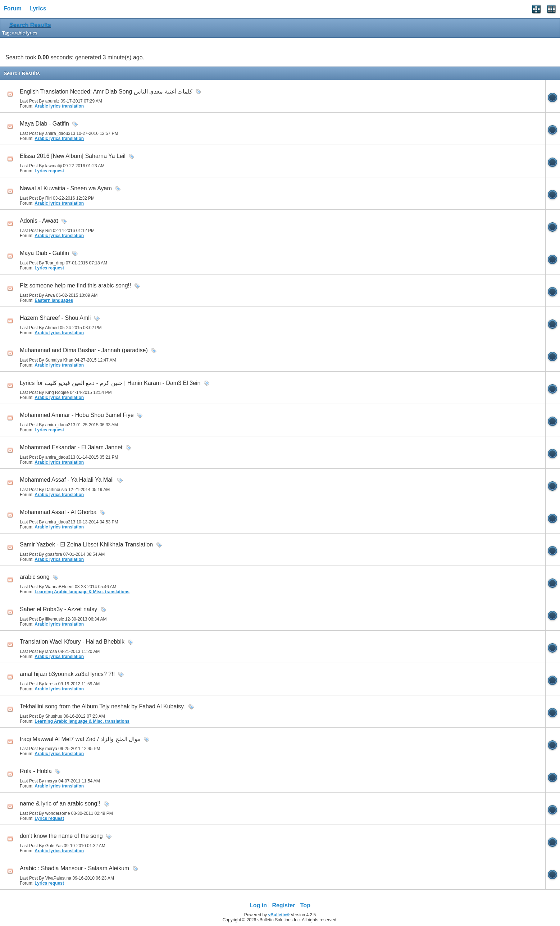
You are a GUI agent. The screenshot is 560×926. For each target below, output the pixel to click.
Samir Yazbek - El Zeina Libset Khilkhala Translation (86, 544)
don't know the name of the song (61, 836)
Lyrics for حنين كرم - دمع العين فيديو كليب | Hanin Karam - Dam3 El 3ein (110, 383)
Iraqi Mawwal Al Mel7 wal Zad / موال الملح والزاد (80, 739)
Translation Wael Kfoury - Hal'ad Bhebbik (72, 642)
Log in (258, 905)
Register (283, 905)
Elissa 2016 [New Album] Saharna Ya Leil (73, 156)
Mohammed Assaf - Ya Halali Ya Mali (67, 480)
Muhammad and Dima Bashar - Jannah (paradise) (84, 350)
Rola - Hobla (36, 771)
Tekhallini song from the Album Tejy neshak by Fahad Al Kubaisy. (102, 706)
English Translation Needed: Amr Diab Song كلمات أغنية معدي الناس (106, 92)
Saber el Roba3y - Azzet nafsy (58, 609)
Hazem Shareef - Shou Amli (55, 318)
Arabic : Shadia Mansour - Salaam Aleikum (74, 868)
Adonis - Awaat (39, 221)
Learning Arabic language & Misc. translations (82, 592)
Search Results (30, 25)
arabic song (35, 577)
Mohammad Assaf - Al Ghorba (58, 512)
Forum (13, 8)
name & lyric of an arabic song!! (60, 804)
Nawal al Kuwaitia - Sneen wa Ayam (66, 188)
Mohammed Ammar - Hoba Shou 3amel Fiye (77, 415)
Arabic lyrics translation (59, 106)
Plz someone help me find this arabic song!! (76, 285)
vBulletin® (279, 915)
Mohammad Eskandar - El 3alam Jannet (71, 447)
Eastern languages (54, 300)
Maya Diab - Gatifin (44, 124)
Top (305, 905)
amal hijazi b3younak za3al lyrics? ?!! (67, 674)
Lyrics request (49, 171)
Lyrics (38, 8)
